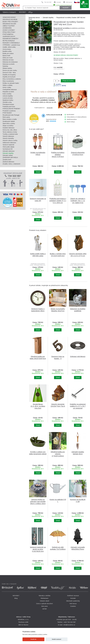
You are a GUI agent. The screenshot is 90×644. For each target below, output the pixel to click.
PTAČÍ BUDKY (7, 113)
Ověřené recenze (73, 596)
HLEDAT (66, 8)
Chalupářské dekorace (10, 90)
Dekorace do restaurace (10, 62)
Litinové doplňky (8, 96)
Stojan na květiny (8, 126)
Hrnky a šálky (7, 87)
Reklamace (45, 598)
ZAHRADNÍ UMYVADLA (10, 157)
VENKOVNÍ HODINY (9, 17)
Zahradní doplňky (8, 153)
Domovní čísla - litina (9, 73)
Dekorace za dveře (9, 64)
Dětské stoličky (7, 68)
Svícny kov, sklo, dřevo (10, 130)
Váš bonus (69, 2)
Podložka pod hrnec (9, 107)
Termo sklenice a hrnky (10, 132)
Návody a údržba (45, 596)
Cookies (73, 606)
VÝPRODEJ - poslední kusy (11, 45)
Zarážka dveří (7, 160)
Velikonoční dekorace (9, 143)
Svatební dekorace (8, 128)
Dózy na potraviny (8, 81)
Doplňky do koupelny (9, 75)
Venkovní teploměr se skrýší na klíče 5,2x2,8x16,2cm (38, 549)
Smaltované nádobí (9, 121)
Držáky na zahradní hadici (11, 83)
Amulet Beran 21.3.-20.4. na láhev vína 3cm (38, 406)
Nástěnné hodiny (8, 100)
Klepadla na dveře (8, 92)
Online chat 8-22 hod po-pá (64, 5)
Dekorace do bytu (8, 60)
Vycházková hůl (8, 149)
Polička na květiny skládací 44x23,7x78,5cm (58, 155)
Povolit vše (33, 639)
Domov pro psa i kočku (10, 70)
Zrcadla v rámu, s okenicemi (11, 164)
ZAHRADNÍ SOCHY (9, 36)
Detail (38, 172)
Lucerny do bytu (8, 98)
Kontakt (59, 2)
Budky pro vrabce (8, 53)
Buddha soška (7, 51)
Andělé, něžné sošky (9, 47)
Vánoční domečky (8, 138)
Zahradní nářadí (8, 155)
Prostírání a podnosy (9, 111)
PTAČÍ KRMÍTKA (8, 34)
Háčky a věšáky (8, 85)
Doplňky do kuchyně (9, 77)
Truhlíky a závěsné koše (10, 134)
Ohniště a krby (7, 102)
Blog (16, 598)
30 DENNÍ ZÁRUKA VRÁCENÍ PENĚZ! (66, 55)
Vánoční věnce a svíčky (10, 141)
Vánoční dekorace (8, 136)
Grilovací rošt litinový (78, 356)
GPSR (45, 609)
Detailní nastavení (57, 639)
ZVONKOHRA (7, 28)
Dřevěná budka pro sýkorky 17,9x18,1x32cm (58, 454)
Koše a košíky (7, 94)
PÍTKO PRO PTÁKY (9, 32)
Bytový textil (6, 56)
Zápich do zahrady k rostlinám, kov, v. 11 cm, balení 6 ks (78, 201)
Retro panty (6, 117)
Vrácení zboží (45, 601)
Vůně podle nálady (8, 147)
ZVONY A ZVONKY (9, 30)
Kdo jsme (45, 606)
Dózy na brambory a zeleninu (12, 79)
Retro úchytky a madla (10, 119)
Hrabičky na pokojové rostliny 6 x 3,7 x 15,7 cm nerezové (78, 406)
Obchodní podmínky (73, 601)
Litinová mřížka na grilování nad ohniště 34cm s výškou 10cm (38, 502)
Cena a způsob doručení (45, 604)
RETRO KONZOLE (9, 41)
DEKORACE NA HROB (10, 20)
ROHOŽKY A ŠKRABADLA (11, 43)
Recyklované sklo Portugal (11, 115)
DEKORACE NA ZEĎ (9, 24)
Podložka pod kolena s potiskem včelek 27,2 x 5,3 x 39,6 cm (58, 201)
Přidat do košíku (68, 81)
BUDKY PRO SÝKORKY (10, 22)
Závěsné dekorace (8, 162)
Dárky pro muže (8, 58)
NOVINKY (23, 12)
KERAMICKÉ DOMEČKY (11, 39)
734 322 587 (48, 2)
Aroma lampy (7, 49)
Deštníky (5, 66)
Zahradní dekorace (9, 151)
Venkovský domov (34, 18)
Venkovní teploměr (8, 145)
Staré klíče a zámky (9, 124)
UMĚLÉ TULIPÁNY (9, 26)
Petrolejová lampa (8, 104)
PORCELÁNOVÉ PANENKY (12, 109)
